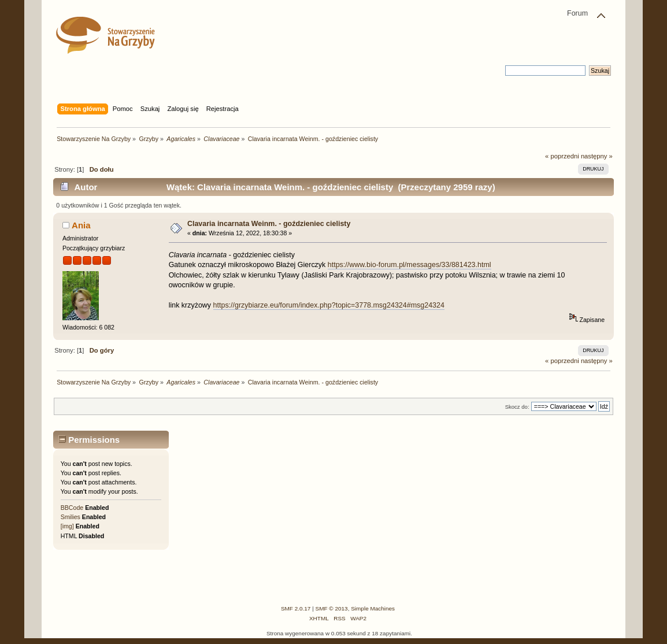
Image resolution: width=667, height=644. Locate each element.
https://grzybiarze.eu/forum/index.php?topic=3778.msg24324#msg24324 (329, 305)
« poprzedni (562, 156)
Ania (81, 225)
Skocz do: (517, 407)
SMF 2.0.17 (296, 608)
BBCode (72, 508)
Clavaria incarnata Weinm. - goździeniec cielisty (269, 224)
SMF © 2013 (332, 608)
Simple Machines (373, 608)
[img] (67, 526)
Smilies (71, 517)
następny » (597, 156)
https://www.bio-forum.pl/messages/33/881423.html (410, 265)
